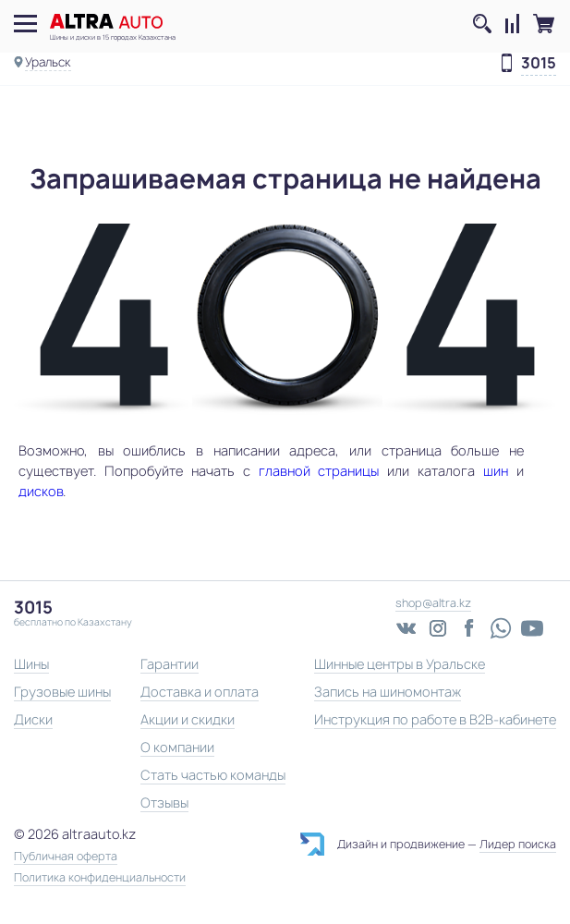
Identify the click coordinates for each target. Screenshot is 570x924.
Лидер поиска (518, 844)
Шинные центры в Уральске (400, 664)
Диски (33, 719)
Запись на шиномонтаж (388, 692)
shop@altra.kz (433, 603)
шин (496, 471)
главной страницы (319, 471)
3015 (539, 64)
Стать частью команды (213, 775)
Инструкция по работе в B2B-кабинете (435, 719)
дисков (41, 491)
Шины (31, 664)
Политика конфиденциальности (100, 878)
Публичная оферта (66, 857)
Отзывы (164, 802)
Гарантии (170, 664)
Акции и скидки (188, 719)
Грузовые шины (62, 692)
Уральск (48, 62)
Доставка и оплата (200, 692)
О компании (177, 747)
